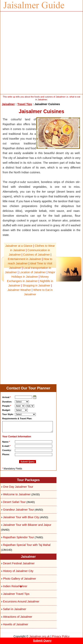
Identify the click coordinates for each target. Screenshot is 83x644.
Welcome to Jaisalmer (17, 494)
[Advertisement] (41, 53)
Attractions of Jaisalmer (18, 617)
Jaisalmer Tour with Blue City (21, 517)
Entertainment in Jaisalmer (25, 259)
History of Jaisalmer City (18, 571)
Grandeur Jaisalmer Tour (18, 510)
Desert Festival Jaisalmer (19, 563)
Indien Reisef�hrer (15, 586)
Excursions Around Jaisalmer (21, 601)
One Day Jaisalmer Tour (18, 487)
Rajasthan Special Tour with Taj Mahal (27, 545)
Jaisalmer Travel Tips (16, 594)
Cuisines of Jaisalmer (36, 255)
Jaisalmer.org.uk (39, 636)
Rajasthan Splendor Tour (18, 537)
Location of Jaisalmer (33, 272)
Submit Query (42, 641)
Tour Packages (28, 480)
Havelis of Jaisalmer (16, 624)
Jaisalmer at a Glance (19, 246)
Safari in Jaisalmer (15, 609)
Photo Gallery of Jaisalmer (19, 579)
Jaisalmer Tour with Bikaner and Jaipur (27, 525)
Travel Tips (25, 104)
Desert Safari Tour (14, 502)
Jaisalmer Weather (19, 290)
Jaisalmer (8, 104)
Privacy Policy (61, 636)
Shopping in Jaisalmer (37, 285)
